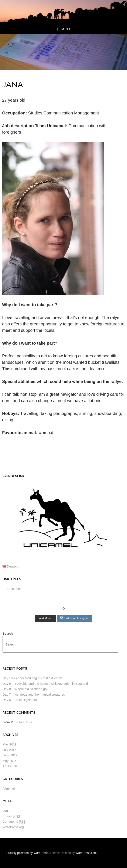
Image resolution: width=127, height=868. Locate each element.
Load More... (45, 618)
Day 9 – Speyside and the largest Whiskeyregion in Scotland (45, 684)
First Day (25, 722)
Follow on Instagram (75, 618)
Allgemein (10, 788)
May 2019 (10, 744)
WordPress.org (13, 827)
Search (8, 633)
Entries (11, 816)
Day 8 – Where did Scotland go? (25, 689)
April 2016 (10, 766)
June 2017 (10, 755)
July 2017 (9, 750)
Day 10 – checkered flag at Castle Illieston (32, 678)
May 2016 (10, 761)
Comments (14, 822)
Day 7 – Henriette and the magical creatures (34, 694)
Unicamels (12, 579)
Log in (7, 811)
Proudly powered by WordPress (27, 853)
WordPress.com (86, 853)
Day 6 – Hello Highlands (20, 700)
